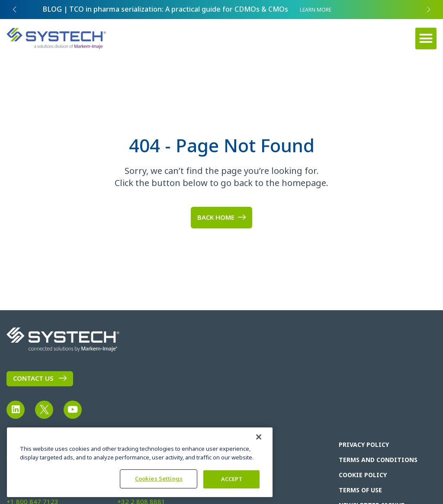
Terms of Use (360, 490)
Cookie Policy (363, 475)
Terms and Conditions (378, 460)
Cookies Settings (159, 479)
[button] (426, 39)
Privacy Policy (364, 445)
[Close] (259, 437)
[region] (140, 462)
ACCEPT (232, 479)
